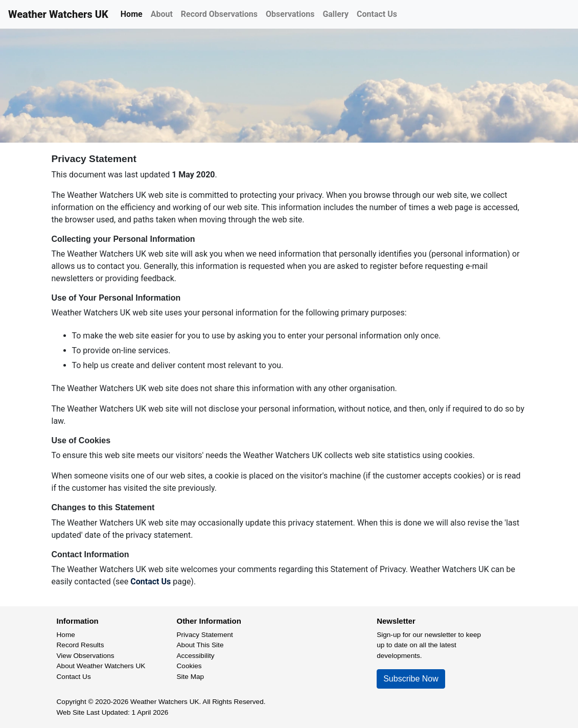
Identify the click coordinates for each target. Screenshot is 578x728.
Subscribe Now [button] (411, 679)
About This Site (200, 645)
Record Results (80, 645)
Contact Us (377, 14)
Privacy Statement (205, 635)
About (162, 14)
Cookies (189, 666)
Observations (290, 14)
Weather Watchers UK (58, 14)
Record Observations (219, 14)
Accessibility (196, 656)
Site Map (191, 677)
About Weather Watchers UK (101, 666)
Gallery (336, 14)
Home (132, 14)
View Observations (86, 656)
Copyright (72, 702)
